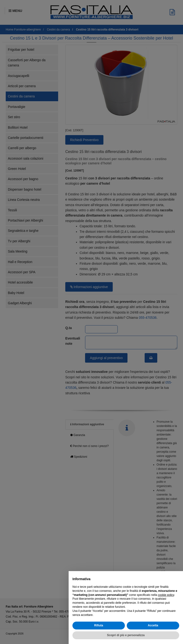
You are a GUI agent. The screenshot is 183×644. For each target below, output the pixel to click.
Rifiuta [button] (99, 625)
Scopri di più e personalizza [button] (126, 635)
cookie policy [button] (166, 595)
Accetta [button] (153, 625)
